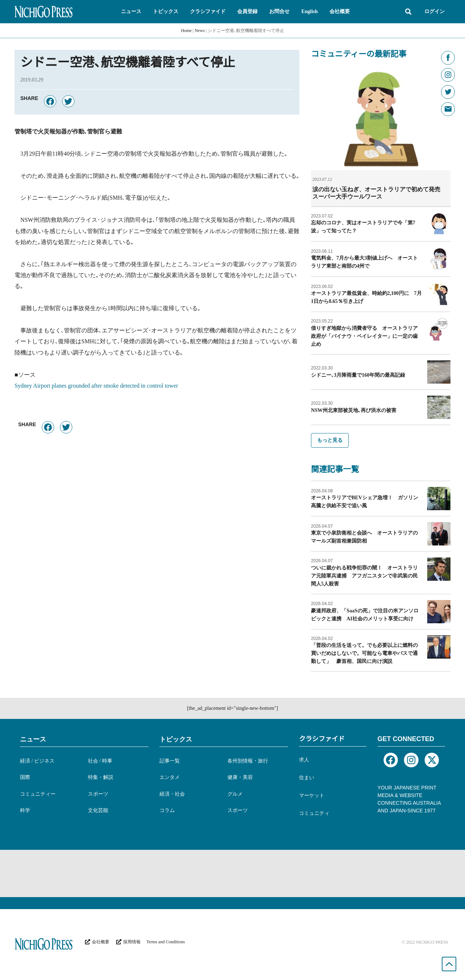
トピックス (176, 739)
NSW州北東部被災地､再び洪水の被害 (354, 410)
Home (186, 31)
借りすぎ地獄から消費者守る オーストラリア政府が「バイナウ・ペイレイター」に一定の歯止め (364, 336)
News (200, 31)
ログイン (434, 11)
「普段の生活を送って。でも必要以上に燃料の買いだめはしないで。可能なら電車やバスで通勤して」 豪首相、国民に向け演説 (364, 653)
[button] (131, 12)
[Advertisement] (232, 873)
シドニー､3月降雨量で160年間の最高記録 (358, 375)
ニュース (33, 739)
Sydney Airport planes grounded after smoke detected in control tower (96, 386)
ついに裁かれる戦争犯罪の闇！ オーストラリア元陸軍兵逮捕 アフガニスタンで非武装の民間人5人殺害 (364, 575)
